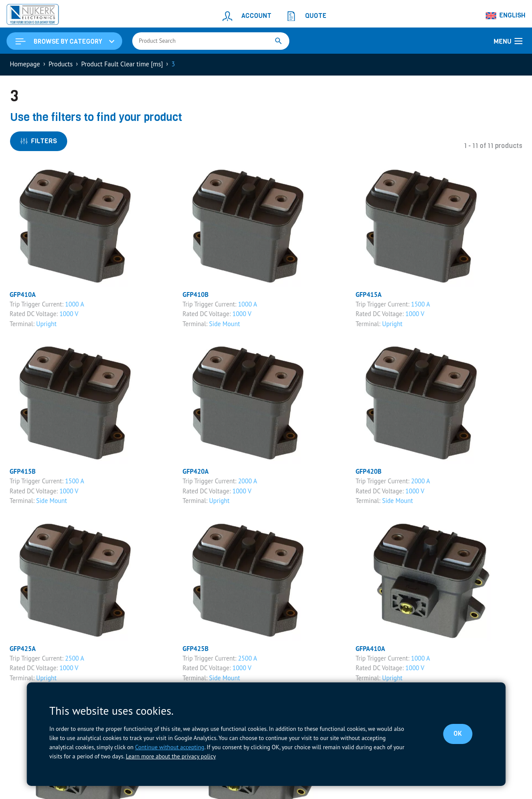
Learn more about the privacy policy (171, 756)
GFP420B (369, 471)
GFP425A (23, 649)
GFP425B (196, 649)
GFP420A (196, 471)
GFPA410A (371, 649)
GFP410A (23, 294)
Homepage (25, 64)
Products (60, 64)
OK (458, 734)
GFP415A (369, 294)
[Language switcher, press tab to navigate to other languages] (506, 16)
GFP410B (196, 294)
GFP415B (23, 471)
